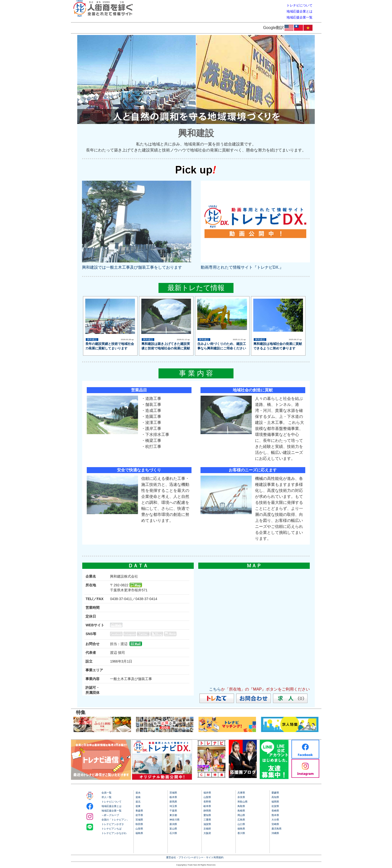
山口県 (241, 824)
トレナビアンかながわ (114, 833)
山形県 (139, 829)
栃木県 (173, 797)
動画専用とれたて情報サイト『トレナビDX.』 (242, 267)
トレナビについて (111, 802)
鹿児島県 (276, 829)
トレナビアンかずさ (113, 824)
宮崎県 (275, 824)
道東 (138, 806)
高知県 (275, 797)
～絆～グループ (110, 815)
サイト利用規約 (215, 857)
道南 (138, 797)
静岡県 (207, 811)
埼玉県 (173, 806)
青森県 (139, 811)
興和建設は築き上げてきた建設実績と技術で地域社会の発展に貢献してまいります (166, 348)
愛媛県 (275, 793)
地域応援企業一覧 (111, 811)
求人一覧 (106, 797)
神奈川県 (174, 820)
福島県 (139, 833)
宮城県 (139, 820)
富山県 (173, 829)
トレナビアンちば (111, 829)
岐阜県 (207, 806)
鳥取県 (241, 806)
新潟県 (173, 824)
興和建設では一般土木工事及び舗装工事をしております (132, 267)
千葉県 (173, 811)
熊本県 (275, 815)
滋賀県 (207, 824)
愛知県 (207, 815)
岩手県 (139, 815)
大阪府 (207, 833)
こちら (215, 689)
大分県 (275, 820)
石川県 (173, 833)
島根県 (241, 811)
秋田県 (139, 824)
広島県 (241, 820)
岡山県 (241, 815)
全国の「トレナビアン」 (115, 820)
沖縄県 (275, 833)
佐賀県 (275, 806)
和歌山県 (242, 802)
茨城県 (173, 793)
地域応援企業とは (111, 806)
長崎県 (275, 811)
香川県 (241, 833)
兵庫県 (241, 793)
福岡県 (275, 802)
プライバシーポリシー (191, 857)
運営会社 (171, 857)
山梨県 (207, 797)
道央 (138, 793)
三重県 (207, 820)
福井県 (207, 793)
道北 (138, 802)
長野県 (207, 802)
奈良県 (241, 797)
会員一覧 (106, 793)
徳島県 (241, 829)
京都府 (207, 829)
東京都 (173, 815)
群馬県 (173, 802)
